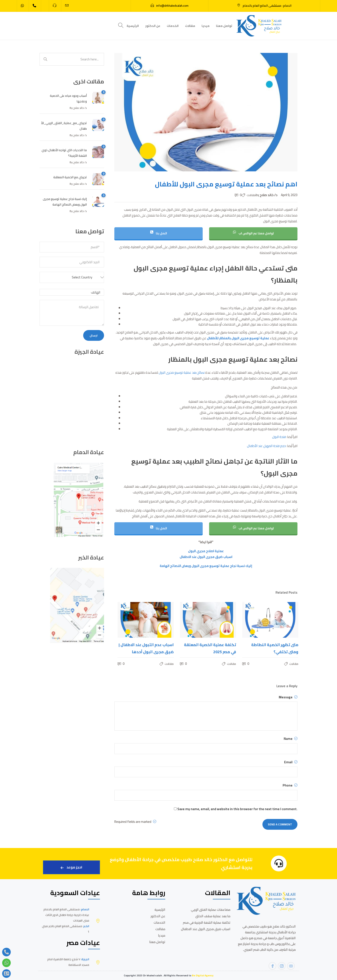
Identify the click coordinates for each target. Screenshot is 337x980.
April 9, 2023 (289, 195)
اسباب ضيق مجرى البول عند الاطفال (206, 557)
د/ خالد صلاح (269, 195)
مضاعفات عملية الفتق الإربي (211, 910)
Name (291, 739)
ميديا (206, 26)
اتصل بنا (159, 233)
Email (291, 762)
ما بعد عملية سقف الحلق (213, 916)
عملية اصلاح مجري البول (206, 551)
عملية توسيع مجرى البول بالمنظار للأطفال (238, 338)
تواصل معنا (224, 26)
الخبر (86, 926)
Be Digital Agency (203, 975)
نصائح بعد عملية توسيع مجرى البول (182, 372)
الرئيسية (133, 26)
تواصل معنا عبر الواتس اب (253, 233)
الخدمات (173, 26)
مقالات (190, 26)
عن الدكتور (153, 26)
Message (288, 697)
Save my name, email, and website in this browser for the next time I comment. (237, 809)
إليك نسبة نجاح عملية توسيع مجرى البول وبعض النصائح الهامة (206, 566)
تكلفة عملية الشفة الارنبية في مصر (207, 922)
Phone (290, 785)
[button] (72, 277)
